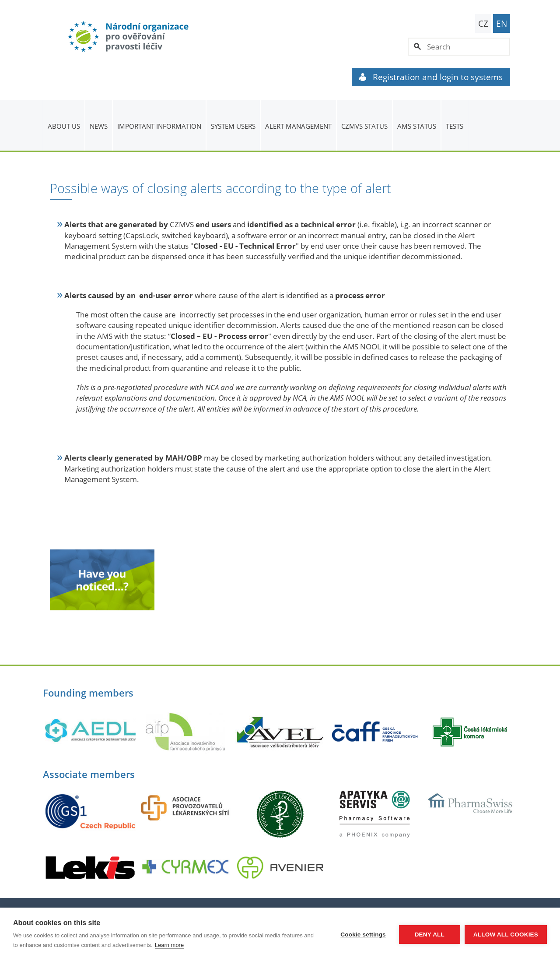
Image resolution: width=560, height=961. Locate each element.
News (99, 126)
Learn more (169, 945)
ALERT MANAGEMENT (298, 126)
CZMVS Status (364, 126)
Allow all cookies (506, 935)
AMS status (417, 126)
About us (64, 126)
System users (233, 126)
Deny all (430, 935)
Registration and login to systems (431, 77)
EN (502, 24)
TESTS (455, 126)
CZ (483, 24)
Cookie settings (363, 935)
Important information (159, 126)
